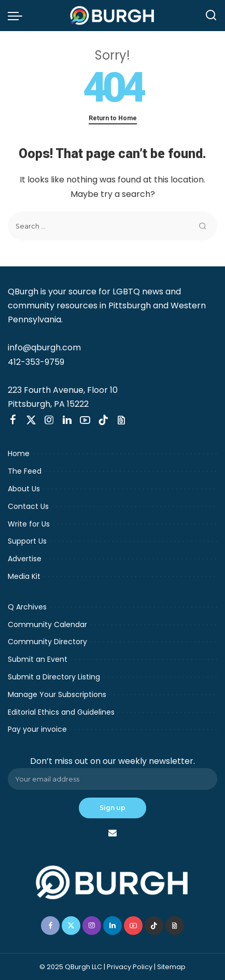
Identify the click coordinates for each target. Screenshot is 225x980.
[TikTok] (103, 420)
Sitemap (171, 967)
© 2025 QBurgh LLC (71, 967)
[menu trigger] (18, 16)
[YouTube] (85, 420)
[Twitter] (31, 420)
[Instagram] (49, 420)
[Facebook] (13, 420)
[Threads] (121, 420)
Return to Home (113, 118)
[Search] (211, 16)
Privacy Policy (130, 967)
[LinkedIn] (67, 420)
